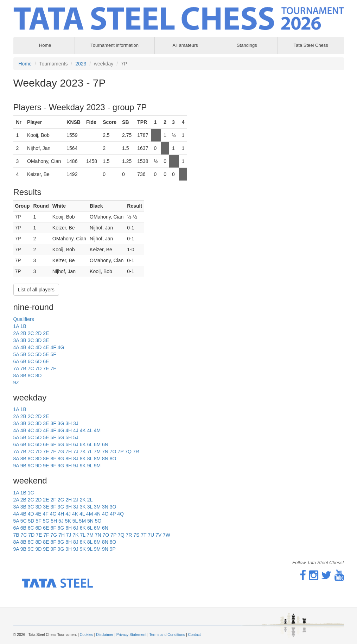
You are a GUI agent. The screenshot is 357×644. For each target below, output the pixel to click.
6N (105, 444)
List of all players (36, 290)
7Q (128, 452)
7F (53, 368)
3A (16, 340)
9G (61, 466)
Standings (247, 45)
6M (97, 444)
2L (90, 500)
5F (53, 354)
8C (31, 375)
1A (16, 326)
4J (76, 430)
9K (83, 466)
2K (83, 500)
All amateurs (185, 45)
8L (90, 459)
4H (69, 430)
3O (113, 507)
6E (46, 361)
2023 (81, 64)
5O (98, 521)
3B (23, 340)
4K (83, 430)
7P (120, 452)
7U (151, 535)
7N (105, 452)
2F (53, 500)
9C (31, 466)
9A (16, 466)
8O (113, 459)
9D (39, 466)
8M (97, 459)
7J (76, 452)
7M (97, 452)
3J (76, 423)
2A (16, 333)
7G (61, 452)
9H (69, 466)
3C (31, 340)
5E (46, 354)
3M (97, 507)
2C (31, 333)
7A (16, 368)
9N (105, 549)
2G (61, 500)
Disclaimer (105, 634)
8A (16, 375)
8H (69, 459)
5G (61, 437)
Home (25, 64)
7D (39, 368)
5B (23, 354)
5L (75, 521)
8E (46, 459)
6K (83, 444)
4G (61, 347)
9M (97, 466)
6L (90, 444)
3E (46, 340)
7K (83, 452)
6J (76, 444)
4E (46, 347)
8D (39, 375)
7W (167, 535)
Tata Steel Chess (311, 45)
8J (76, 459)
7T (144, 535)
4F (53, 347)
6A (16, 361)
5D (39, 354)
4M (97, 430)
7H (69, 452)
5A (16, 354)
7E (46, 368)
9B (23, 466)
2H (69, 500)
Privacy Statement (131, 634)
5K (68, 521)
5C (31, 354)
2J (76, 500)
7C (31, 368)
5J (76, 437)
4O (105, 514)
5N (90, 521)
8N (105, 459)
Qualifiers (24, 319)
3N (105, 507)
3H (69, 423)
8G (61, 459)
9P (113, 549)
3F (53, 423)
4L (90, 430)
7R (136, 452)
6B (23, 361)
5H (69, 437)
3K (83, 507)
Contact (195, 634)
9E (46, 466)
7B (23, 368)
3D (39, 340)
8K (83, 459)
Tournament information (114, 45)
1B (23, 326)
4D (39, 347)
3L (90, 507)
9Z (16, 383)
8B (23, 375)
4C (31, 347)
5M (82, 521)
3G (61, 423)
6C (31, 361)
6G (61, 444)
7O (113, 452)
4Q (120, 514)
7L (90, 452)
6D (39, 361)
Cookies (87, 634)
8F (53, 459)
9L (90, 466)
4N (97, 514)
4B (23, 347)
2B (23, 333)
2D (39, 333)
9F (53, 466)
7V (158, 535)
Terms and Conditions (167, 634)
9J (76, 466)
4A (16, 347)
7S (136, 535)
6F (53, 444)
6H (69, 444)
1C (31, 493)
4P (113, 514)
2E (46, 333)
